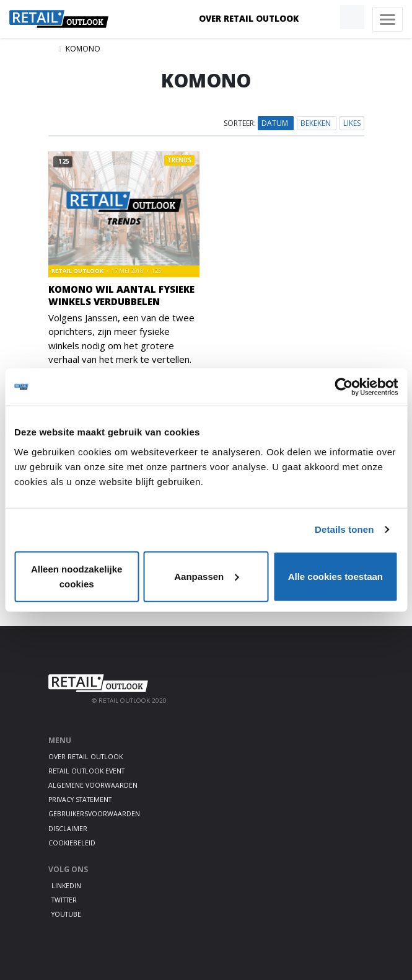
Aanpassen (206, 576)
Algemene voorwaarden (93, 785)
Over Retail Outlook (249, 19)
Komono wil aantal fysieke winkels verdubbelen (121, 295)
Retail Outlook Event (86, 771)
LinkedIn (66, 886)
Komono (83, 49)
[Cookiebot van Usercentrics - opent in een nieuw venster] (344, 387)
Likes (352, 123)
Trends (179, 160)
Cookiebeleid (72, 843)
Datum (276, 123)
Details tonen (344, 529)
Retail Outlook (78, 271)
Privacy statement (80, 800)
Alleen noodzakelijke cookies (77, 576)
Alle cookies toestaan (335, 576)
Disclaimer (68, 829)
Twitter (64, 900)
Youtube (66, 914)
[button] (323, 17)
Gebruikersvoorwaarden (94, 814)
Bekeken (317, 123)
